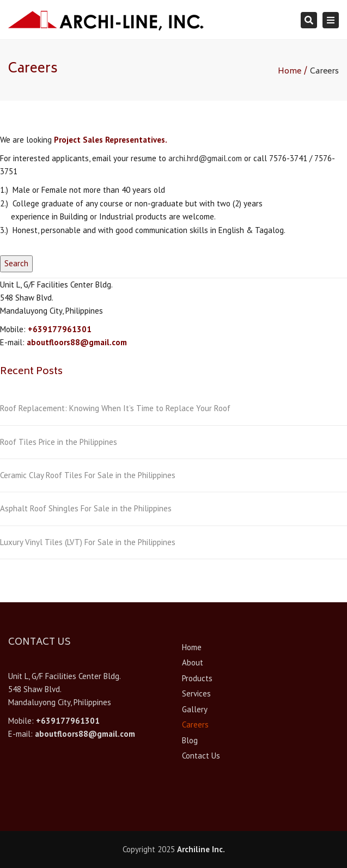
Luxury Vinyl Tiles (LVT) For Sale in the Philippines (88, 542)
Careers (195, 725)
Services (196, 693)
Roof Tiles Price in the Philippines (59, 442)
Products (197, 678)
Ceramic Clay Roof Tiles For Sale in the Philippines (88, 475)
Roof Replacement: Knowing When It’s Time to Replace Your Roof (115, 408)
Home (290, 72)
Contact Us (201, 756)
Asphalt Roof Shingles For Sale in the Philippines (86, 508)
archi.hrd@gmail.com (205, 158)
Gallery (195, 709)
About (193, 662)
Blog (190, 740)
